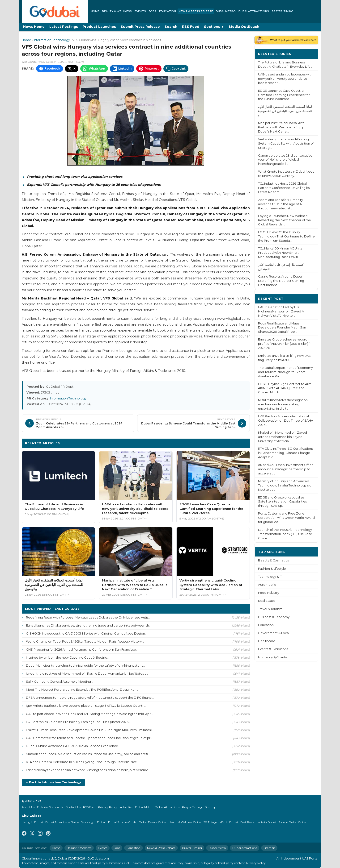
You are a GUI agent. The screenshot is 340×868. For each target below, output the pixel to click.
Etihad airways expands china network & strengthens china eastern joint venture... (88, 770)
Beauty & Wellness (117, 11)
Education (168, 11)
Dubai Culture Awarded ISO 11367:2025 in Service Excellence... (73, 746)
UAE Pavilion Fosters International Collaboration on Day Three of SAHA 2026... (286, 421)
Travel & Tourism (270, 609)
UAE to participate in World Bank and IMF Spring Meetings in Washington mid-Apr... (89, 714)
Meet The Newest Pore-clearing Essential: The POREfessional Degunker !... (83, 689)
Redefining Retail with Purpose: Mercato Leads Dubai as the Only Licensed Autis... (88, 617)
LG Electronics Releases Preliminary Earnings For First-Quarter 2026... (78, 722)
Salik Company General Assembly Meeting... (59, 681)
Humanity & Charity (272, 657)
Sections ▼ (214, 27)
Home (95, 11)
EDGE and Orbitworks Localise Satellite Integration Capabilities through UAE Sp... (282, 502)
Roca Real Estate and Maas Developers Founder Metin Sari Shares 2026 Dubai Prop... (282, 328)
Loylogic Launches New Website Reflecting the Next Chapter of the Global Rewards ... (285, 220)
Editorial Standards (50, 807)
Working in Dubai (93, 822)
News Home (34, 27)
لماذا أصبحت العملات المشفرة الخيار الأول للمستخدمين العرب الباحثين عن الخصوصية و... (285, 111)
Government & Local (274, 633)
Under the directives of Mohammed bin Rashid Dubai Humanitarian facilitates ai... (88, 673)
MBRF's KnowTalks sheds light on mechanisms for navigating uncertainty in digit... (283, 404)
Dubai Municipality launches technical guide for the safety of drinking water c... (86, 665)
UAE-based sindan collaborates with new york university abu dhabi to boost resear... (285, 79)
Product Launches (99, 27)
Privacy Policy (108, 807)
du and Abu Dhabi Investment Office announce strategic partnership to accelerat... (286, 469)
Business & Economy (274, 617)
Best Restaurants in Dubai (258, 822)
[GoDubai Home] (55, 11)
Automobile (267, 585)
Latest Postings (64, 27)
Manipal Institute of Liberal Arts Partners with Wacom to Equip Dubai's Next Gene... (281, 127)
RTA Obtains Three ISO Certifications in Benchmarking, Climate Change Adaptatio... (286, 453)
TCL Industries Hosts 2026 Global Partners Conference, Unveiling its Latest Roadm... (284, 188)
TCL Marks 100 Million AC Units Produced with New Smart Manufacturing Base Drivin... (280, 253)
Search (171, 27)
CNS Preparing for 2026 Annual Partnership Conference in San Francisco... (82, 649)
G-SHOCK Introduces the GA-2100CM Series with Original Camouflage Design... (87, 633)
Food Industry (269, 593)
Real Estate (267, 601)
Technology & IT (270, 577)
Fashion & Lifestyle (272, 569)
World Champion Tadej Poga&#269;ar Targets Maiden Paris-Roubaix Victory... (85, 641)
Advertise (126, 807)
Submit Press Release (140, 27)
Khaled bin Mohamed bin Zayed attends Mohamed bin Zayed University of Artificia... (283, 437)
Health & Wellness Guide (185, 822)
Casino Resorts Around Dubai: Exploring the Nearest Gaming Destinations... (281, 281)
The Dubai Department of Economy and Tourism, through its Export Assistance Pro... (285, 372)
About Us (28, 807)
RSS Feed (191, 27)
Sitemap (210, 807)
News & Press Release (196, 11)
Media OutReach (244, 27)
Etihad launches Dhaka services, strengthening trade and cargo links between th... (89, 625)
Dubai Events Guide (152, 822)
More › (309, 54)
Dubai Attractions (254, 11)
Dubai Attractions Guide (62, 822)
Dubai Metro (226, 11)
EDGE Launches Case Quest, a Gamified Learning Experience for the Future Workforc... (284, 95)
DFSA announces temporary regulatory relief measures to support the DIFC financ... (90, 698)
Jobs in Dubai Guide (292, 822)
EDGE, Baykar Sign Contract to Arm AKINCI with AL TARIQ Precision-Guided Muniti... (285, 388)
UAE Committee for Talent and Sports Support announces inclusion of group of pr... (89, 738)
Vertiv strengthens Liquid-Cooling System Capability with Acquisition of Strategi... (286, 143)
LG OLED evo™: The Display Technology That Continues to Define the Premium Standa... (286, 236)
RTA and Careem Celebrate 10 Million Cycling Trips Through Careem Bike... (83, 762)
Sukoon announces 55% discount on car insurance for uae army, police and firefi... (88, 754)
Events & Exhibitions (273, 649)
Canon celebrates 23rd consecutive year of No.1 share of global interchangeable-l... (285, 160)
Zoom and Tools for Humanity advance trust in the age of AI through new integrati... (280, 204)
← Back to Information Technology (53, 782)
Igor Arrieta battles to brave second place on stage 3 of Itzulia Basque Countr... (86, 706)
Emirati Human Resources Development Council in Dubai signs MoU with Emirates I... (90, 730)
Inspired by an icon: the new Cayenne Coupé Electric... (68, 657)
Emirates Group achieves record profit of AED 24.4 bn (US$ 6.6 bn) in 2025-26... (285, 344)
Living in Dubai (32, 822)
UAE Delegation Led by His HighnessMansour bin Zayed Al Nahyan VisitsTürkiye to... (281, 311)
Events (140, 11)
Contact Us (73, 807)
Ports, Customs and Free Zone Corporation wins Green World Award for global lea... (286, 518)
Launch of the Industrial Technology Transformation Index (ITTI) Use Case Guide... (285, 534)
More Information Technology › (218, 443)
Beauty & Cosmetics (273, 560)
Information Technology (52, 40)
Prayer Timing (283, 11)
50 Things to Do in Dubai (221, 822)
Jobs (153, 11)
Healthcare (267, 641)
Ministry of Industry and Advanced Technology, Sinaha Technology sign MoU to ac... (286, 485)
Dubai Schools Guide (122, 822)
